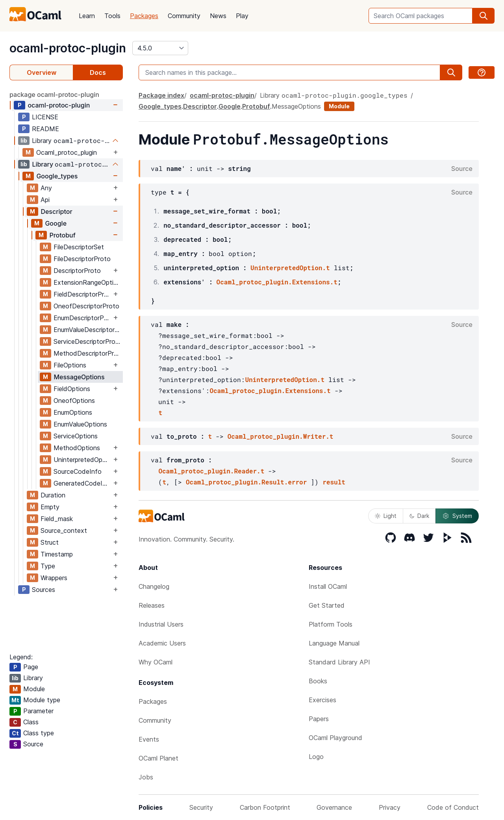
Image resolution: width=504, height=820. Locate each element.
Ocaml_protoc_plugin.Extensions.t (277, 282)
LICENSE (45, 117)
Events (149, 739)
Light (386, 516)
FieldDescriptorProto (82, 294)
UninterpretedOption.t (290, 268)
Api (45, 200)
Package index (161, 95)
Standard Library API (339, 662)
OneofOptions (74, 401)
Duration (53, 495)
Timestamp (57, 554)
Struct (50, 542)
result (334, 482)
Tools (112, 16)
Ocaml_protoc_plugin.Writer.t (281, 436)
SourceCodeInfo (78, 471)
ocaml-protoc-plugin (68, 48)
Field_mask (57, 519)
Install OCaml (328, 586)
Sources (44, 590)
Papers (319, 719)
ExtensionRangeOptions (88, 282)
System (457, 516)
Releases (152, 605)
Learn (87, 16)
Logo (316, 757)
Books (318, 681)
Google (56, 223)
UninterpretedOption (82, 460)
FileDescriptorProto (82, 259)
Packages (144, 16)
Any (46, 188)
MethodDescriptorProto (88, 353)
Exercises (322, 700)
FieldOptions (72, 389)
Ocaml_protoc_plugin (67, 152)
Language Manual (334, 643)
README (45, 129)
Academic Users (162, 643)
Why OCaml (156, 662)
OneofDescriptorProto (86, 306)
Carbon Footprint (265, 807)
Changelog (154, 586)
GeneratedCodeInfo (82, 483)
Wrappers (54, 578)
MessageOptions (79, 377)
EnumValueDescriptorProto (88, 330)
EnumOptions (73, 412)
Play (242, 16)
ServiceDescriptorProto (88, 341)
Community (184, 16)
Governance (334, 807)
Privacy (390, 807)
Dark (419, 516)
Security (201, 807)
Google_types (57, 176)
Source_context (64, 531)
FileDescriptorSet (79, 247)
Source (462, 169)
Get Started (327, 605)
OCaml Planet (158, 758)
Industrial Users (161, 624)
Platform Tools (331, 624)
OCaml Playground (335, 738)
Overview (42, 72)
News (218, 16)
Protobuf (62, 235)
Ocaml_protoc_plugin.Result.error (246, 482)
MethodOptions (77, 448)
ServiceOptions (76, 436)
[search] (484, 16)
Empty (50, 507)
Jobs (146, 777)
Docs (98, 72)
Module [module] (339, 106)
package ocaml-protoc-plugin (54, 95)
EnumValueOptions (80, 424)
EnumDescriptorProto (82, 318)
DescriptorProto (77, 271)
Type (48, 566)
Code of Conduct (453, 807)
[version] (160, 48)
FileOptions (70, 365)
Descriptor (56, 211)
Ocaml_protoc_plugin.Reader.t (211, 471)
